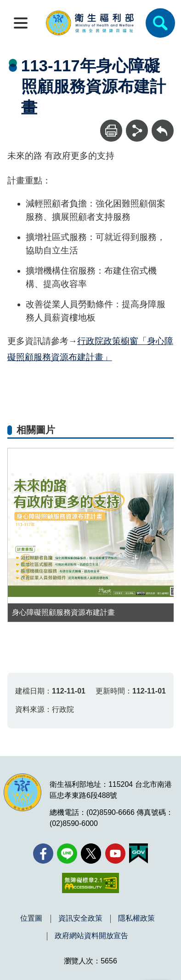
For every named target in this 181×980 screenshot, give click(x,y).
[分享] (137, 131)
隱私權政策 (136, 918)
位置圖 (31, 918)
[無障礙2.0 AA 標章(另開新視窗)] (90, 883)
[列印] (111, 131)
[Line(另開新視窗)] (67, 854)
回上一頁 (163, 124)
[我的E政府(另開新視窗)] (139, 854)
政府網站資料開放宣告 (91, 936)
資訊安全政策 (80, 918)
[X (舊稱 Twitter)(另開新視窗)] (91, 854)
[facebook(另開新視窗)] (43, 854)
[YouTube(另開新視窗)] (115, 854)
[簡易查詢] (160, 23)
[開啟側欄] (21, 23)
